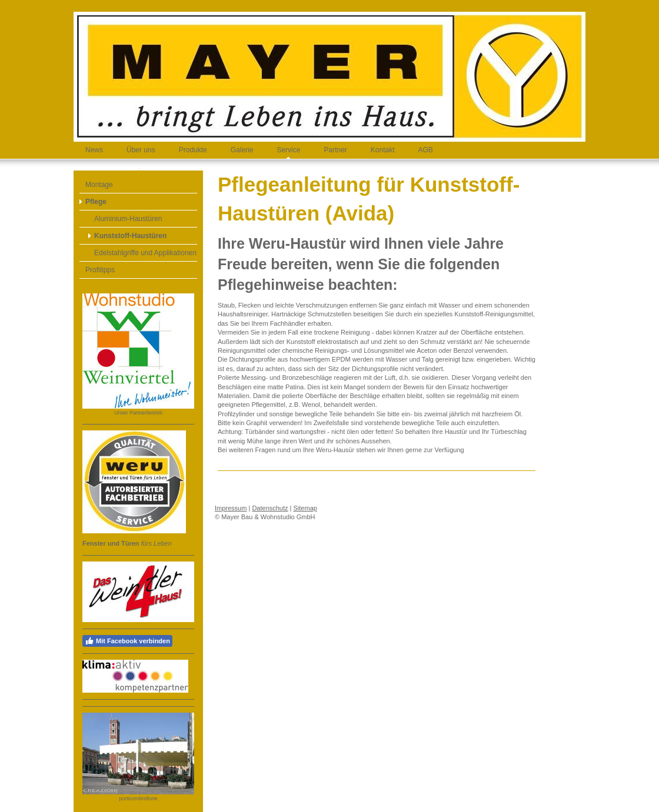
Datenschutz (270, 508)
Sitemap (305, 508)
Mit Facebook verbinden (127, 641)
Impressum (231, 508)
